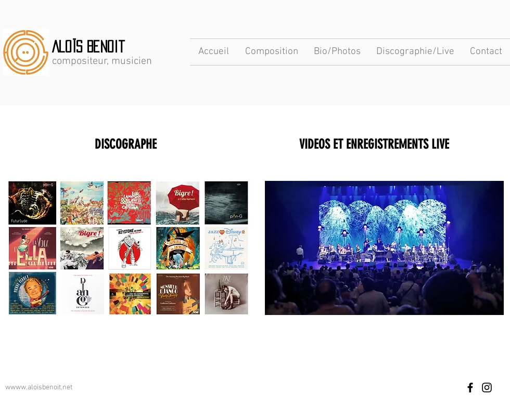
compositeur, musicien (102, 61)
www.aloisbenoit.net (41, 388)
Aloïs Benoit (88, 47)
